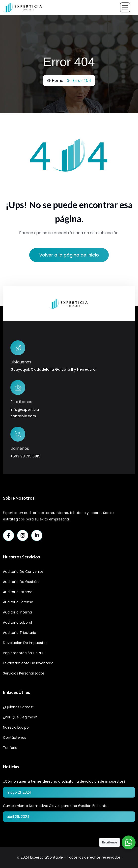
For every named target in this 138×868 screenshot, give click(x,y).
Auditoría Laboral (17, 622)
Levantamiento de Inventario (28, 663)
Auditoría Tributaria (20, 633)
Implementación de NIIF (24, 653)
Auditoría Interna (17, 612)
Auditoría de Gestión (21, 582)
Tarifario (10, 748)
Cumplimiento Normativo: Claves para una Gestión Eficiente (55, 806)
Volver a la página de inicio (69, 255)
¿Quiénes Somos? (19, 707)
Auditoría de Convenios (23, 572)
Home (55, 80)
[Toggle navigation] (125, 7)
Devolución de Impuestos (25, 643)
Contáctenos (14, 738)
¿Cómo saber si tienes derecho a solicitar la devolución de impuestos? (64, 781)
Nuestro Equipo (16, 727)
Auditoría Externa (18, 592)
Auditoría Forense (18, 602)
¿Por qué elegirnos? (20, 717)
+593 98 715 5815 (25, 456)
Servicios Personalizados (24, 673)
